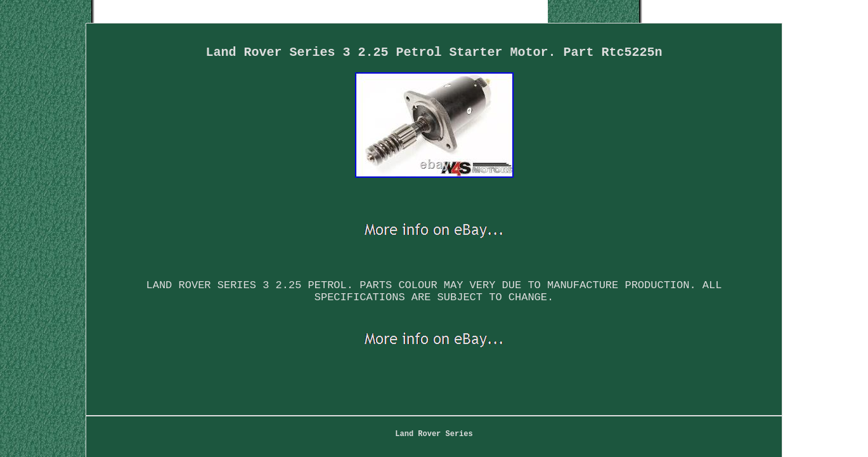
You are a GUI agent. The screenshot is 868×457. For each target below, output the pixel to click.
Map (322, 370)
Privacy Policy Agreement (491, 370)
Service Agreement (611, 370)
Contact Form (382, 370)
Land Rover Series (250, 370)
